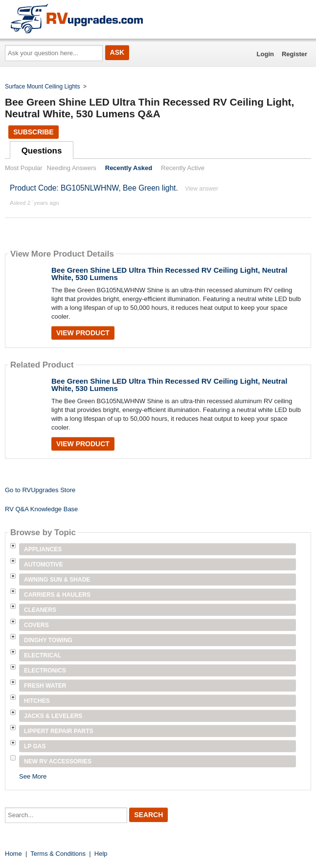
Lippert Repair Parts (59, 731)
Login (265, 54)
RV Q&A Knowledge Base (41, 509)
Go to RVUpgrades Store (40, 490)
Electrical (43, 655)
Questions (42, 151)
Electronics (45, 671)
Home (13, 854)
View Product (83, 333)
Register (294, 54)
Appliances (43, 549)
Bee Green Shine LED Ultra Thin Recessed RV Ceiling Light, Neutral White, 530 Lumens (169, 274)
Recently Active (183, 168)
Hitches (37, 701)
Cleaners (40, 610)
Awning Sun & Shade (57, 580)
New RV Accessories (58, 761)
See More (33, 776)
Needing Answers (72, 168)
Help (101, 854)
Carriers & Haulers (57, 595)
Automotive (44, 564)
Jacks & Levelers (53, 716)
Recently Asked (129, 168)
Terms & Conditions (58, 854)
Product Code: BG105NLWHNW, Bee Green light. (94, 188)
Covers (36, 625)
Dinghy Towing (48, 640)
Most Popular (24, 168)
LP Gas (35, 746)
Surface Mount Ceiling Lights (42, 87)
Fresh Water (45, 686)
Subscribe (33, 132)
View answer (202, 189)
